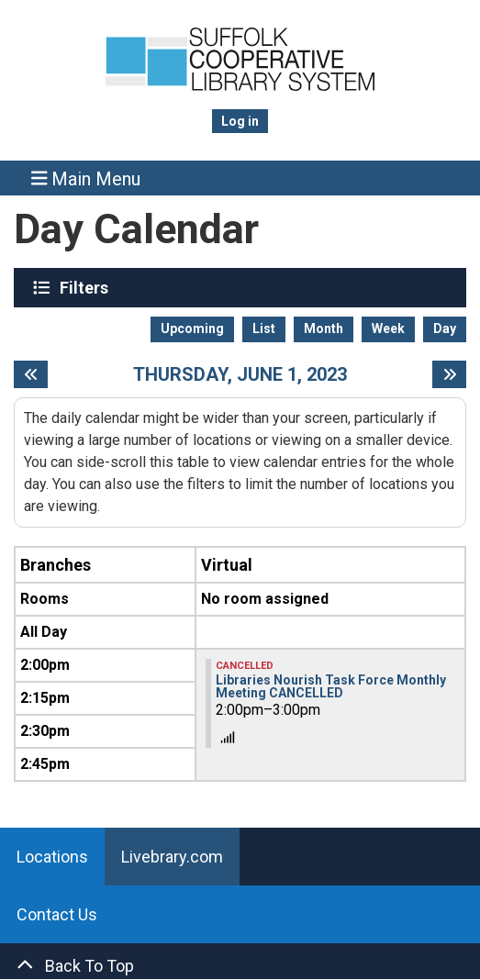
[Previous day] (31, 374)
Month (324, 329)
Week (388, 329)
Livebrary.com (172, 857)
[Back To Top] (240, 966)
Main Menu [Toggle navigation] (86, 178)
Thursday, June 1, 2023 (240, 374)
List (264, 329)
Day (445, 329)
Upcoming (192, 329)
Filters (86, 287)
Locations (52, 857)
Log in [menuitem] (240, 121)
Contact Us (57, 914)
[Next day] (449, 374)
